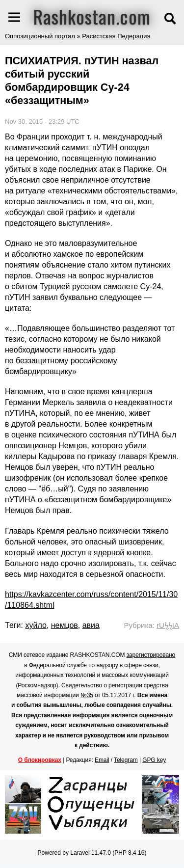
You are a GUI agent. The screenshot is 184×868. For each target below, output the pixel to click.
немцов (65, 625)
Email (102, 760)
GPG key (154, 760)
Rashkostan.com (92, 16)
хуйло (36, 625)
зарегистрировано (151, 655)
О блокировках (40, 760)
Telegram (126, 760)
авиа (91, 625)
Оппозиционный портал (40, 36)
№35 (87, 695)
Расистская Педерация (116, 36)
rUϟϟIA (168, 625)
